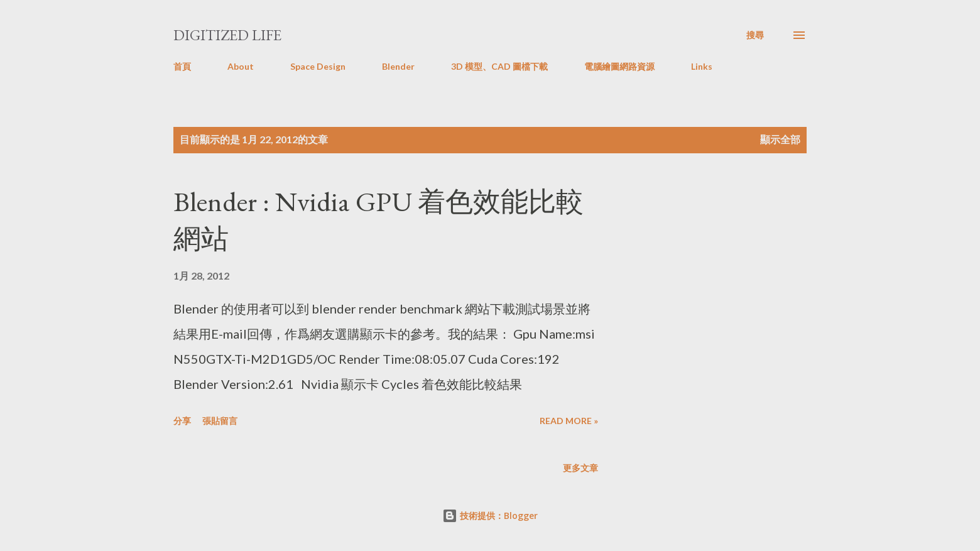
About (241, 66)
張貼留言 (220, 421)
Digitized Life (227, 35)
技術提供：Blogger (490, 516)
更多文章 (580, 468)
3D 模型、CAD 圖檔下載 (499, 66)
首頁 (182, 66)
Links (702, 66)
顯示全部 (780, 139)
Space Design (318, 66)
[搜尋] (755, 35)
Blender (398, 66)
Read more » (569, 421)
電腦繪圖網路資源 (619, 66)
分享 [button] (182, 421)
